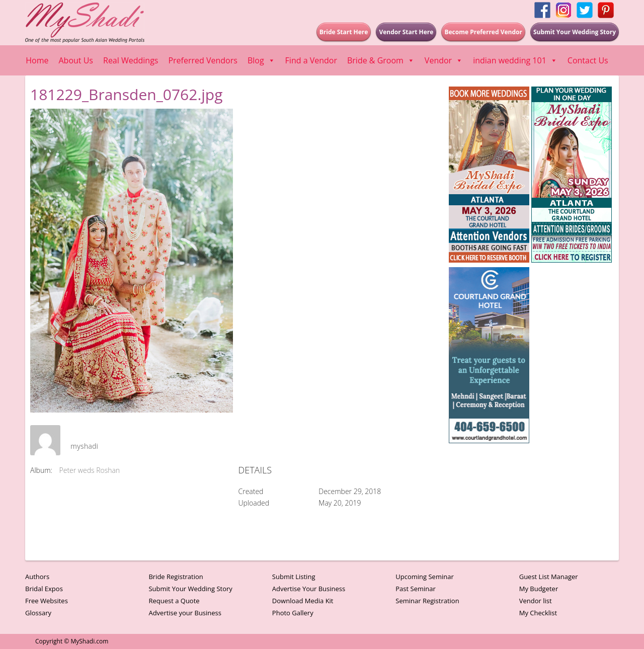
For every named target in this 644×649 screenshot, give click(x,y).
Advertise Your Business (309, 589)
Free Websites (47, 601)
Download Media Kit (303, 601)
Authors (37, 577)
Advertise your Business (185, 613)
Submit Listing (294, 577)
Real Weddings (131, 60)
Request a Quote (174, 601)
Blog (261, 60)
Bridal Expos (44, 589)
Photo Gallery (293, 613)
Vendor (444, 60)
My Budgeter (539, 589)
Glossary (38, 613)
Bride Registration (176, 577)
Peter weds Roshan (90, 470)
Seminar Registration (427, 601)
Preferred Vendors (203, 60)
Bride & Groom (381, 60)
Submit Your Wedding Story (190, 589)
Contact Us (588, 60)
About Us (76, 60)
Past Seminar (416, 589)
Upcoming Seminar (424, 577)
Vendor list (536, 601)
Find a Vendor (311, 60)
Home (37, 60)
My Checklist (538, 613)
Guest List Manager (549, 577)
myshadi (84, 446)
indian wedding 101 (515, 60)
